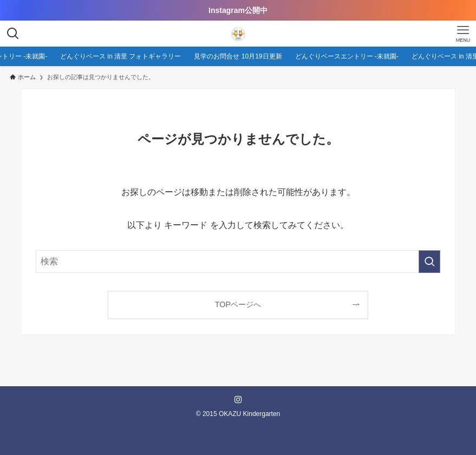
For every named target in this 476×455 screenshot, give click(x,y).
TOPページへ (238, 304)
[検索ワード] (238, 262)
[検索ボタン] (13, 34)
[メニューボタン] (463, 34)
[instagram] (238, 400)
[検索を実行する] (429, 262)
